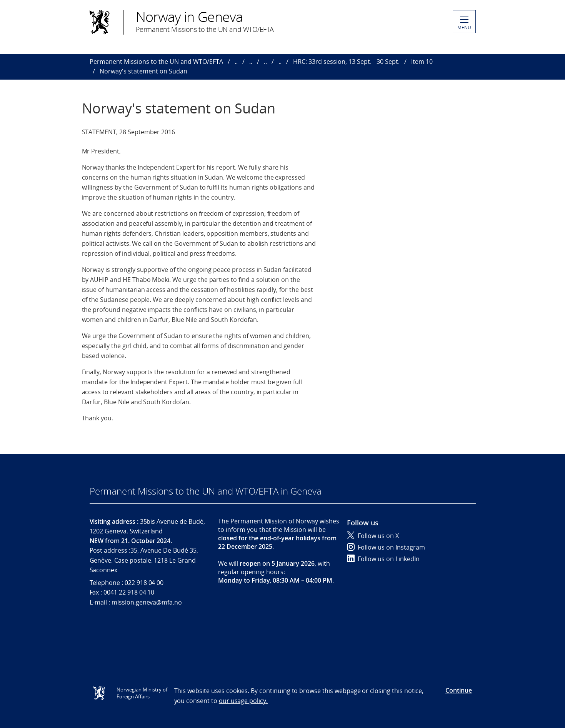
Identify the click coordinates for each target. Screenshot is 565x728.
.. (236, 62)
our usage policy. (243, 701)
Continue (459, 690)
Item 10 (422, 62)
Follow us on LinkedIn (383, 559)
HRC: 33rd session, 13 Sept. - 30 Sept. (346, 62)
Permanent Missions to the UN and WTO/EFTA (156, 62)
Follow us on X (373, 536)
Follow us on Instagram (386, 547)
